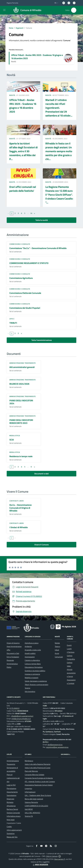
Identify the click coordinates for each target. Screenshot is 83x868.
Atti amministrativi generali (22, 367)
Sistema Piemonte (31, 802)
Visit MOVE (29, 809)
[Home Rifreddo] (26, 10)
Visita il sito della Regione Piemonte (38, 764)
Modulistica (15, 436)
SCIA (12, 440)
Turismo (27, 688)
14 (31, 213)
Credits (9, 827)
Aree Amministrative (14, 646)
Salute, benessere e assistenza (36, 681)
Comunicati (59, 657)
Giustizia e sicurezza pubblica (35, 671)
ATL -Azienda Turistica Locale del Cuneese (40, 782)
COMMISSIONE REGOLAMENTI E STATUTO (29, 263)
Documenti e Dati (13, 653)
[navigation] (4, 10)
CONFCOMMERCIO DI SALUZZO (36, 806)
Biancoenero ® (60, 859)
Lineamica (28, 788)
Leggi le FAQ (11, 785)
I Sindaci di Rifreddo (19, 527)
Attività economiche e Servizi (71, 673)
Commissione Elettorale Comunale (25, 293)
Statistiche (11, 833)
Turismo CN (29, 816)
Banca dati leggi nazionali (34, 799)
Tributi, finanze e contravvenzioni (36, 685)
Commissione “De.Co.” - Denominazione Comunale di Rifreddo (38, 248)
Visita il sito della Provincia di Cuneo (38, 768)
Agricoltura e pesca (32, 643)
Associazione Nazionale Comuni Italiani (39, 785)
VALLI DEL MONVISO (32, 813)
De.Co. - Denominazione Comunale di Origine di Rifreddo (20, 508)
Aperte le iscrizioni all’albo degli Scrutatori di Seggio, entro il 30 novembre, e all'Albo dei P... (23, 151)
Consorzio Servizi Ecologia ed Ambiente (39, 778)
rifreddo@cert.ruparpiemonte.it (22, 716)
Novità (12, 95)
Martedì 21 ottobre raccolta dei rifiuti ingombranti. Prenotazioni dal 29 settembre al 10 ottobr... (59, 108)
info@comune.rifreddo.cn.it (21, 719)
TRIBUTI (13, 323)
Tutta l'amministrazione (42, 340)
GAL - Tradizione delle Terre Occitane (38, 795)
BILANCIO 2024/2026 (19, 384)
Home (11, 28)
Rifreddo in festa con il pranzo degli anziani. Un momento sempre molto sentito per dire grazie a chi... (59, 151)
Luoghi (69, 649)
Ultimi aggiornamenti (14, 830)
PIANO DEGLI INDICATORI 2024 (21, 402)
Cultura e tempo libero (33, 664)
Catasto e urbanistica (32, 660)
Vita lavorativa (30, 691)
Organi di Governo (13, 643)
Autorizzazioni (30, 657)
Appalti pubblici (30, 653)
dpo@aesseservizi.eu (55, 745)
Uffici (12, 319)
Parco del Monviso (31, 771)
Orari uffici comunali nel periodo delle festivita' (23, 189)
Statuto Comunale (13, 813)
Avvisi (57, 653)
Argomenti (20, 28)
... (28, 213)
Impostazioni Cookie (14, 823)
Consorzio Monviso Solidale (34, 775)
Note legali (11, 820)
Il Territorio (71, 652)
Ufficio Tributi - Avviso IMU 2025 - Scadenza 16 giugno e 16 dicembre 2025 (37, 57)
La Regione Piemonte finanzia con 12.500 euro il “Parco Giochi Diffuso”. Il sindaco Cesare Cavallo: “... (59, 195)
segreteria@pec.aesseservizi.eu (57, 747)
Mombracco (29, 761)
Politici (9, 667)
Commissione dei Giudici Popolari (25, 308)
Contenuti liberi (17, 501)
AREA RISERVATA (40, 865)
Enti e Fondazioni (13, 657)
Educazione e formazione (34, 667)
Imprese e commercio (32, 674)
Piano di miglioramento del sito (13, 778)
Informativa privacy (14, 816)
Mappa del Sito (12, 837)
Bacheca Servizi (12, 809)
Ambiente (28, 646)
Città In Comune (52, 856)
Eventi (69, 645)
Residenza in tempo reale (21, 456)
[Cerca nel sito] (74, 10)
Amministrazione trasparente (23, 363)
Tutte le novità (42, 220)
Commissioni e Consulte (20, 244)
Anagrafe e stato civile (33, 650)
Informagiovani (30, 792)
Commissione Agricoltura (21, 278)
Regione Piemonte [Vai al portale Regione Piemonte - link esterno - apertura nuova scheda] (12, 3)
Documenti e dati (42, 474)
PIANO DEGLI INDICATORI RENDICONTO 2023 (21, 421)
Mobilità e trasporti (32, 678)
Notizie (57, 643)
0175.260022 (14, 708)
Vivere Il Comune (41, 545)
